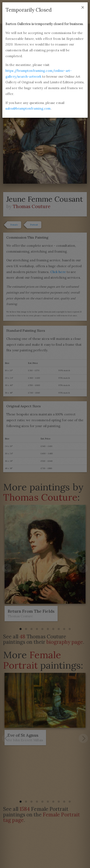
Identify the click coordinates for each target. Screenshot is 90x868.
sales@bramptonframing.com (28, 108)
